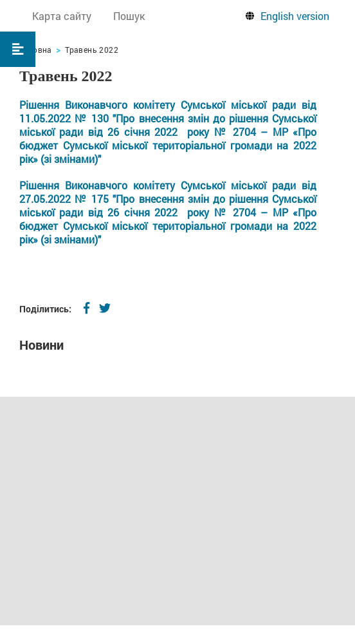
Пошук (129, 16)
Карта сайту (62, 16)
